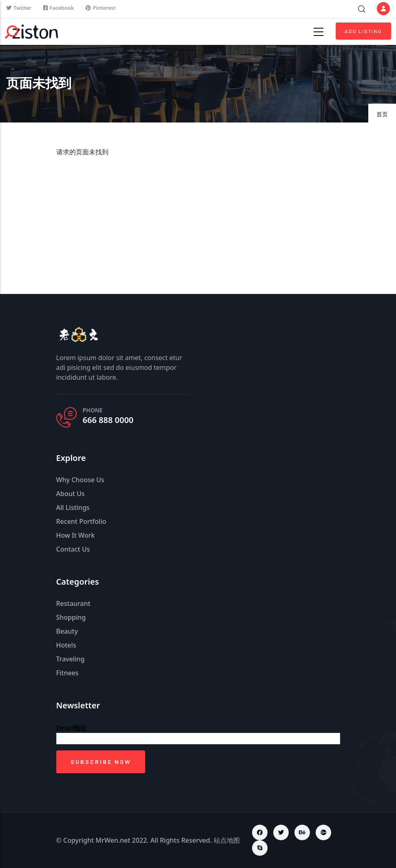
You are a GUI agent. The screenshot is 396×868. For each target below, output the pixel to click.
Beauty (67, 631)
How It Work (76, 535)
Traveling (71, 659)
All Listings (73, 507)
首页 (382, 114)
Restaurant (73, 603)
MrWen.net (113, 840)
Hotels (66, 645)
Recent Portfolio (81, 521)
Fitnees (67, 673)
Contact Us (73, 549)
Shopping (71, 617)
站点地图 (227, 840)
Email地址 (72, 728)
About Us (71, 494)
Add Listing (363, 31)
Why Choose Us (80, 480)
